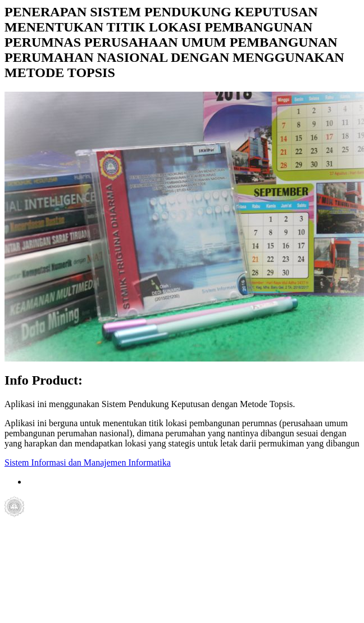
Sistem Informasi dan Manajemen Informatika (88, 462)
